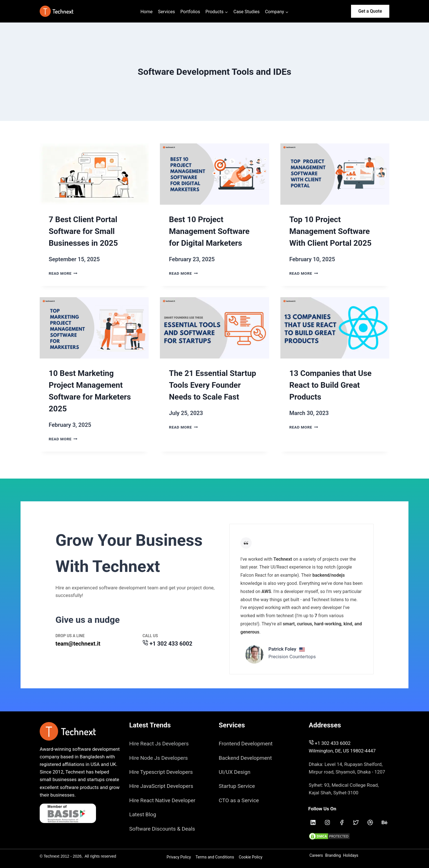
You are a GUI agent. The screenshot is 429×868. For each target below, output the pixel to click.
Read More (63, 273)
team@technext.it (78, 642)
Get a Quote (370, 11)
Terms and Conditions (215, 859)
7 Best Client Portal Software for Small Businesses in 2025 (83, 231)
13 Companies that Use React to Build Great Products (330, 385)
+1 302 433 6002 (171, 642)
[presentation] (94, 174)
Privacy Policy (179, 859)
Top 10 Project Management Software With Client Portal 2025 (330, 231)
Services (166, 12)
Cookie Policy (251, 859)
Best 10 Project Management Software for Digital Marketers (209, 231)
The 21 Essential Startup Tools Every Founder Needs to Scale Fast (212, 385)
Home (147, 12)
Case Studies (246, 12)
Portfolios (190, 12)
